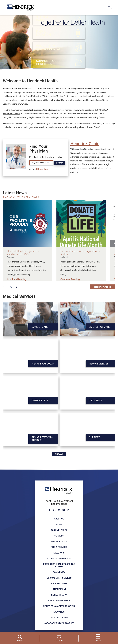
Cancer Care (38, 327)
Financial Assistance (59, 559)
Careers (59, 525)
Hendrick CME (59, 590)
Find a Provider (59, 548)
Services (59, 536)
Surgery (93, 438)
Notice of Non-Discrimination (59, 607)
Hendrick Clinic (85, 143)
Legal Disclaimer (59, 618)
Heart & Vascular (42, 364)
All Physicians (42, 169)
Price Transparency (59, 601)
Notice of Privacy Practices (59, 624)
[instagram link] (68, 511)
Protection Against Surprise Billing (59, 566)
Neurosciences (97, 364)
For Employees (59, 531)
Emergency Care (98, 327)
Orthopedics (38, 401)
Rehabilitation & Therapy (41, 439)
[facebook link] (50, 511)
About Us (59, 519)
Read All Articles (102, 287)
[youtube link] (64, 511)
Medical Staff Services (59, 578)
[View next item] (17, 287)
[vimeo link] (59, 511)
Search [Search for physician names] (60, 162)
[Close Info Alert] (114, 2)
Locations (59, 553)
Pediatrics (94, 401)
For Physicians (59, 584)
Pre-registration (59, 595)
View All (59, 454)
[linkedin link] (54, 511)
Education (59, 612)
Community (59, 573)
